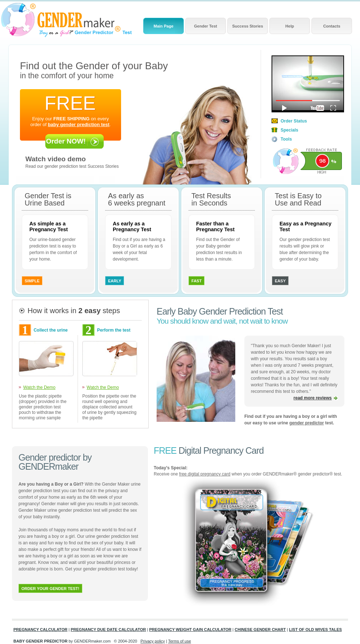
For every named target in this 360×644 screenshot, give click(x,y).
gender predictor (307, 423)
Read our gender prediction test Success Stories (72, 166)
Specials (289, 130)
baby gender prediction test (79, 124)
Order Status (294, 121)
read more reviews (313, 398)
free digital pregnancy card (205, 474)
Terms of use (180, 641)
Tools (286, 139)
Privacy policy (152, 641)
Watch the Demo (39, 387)
